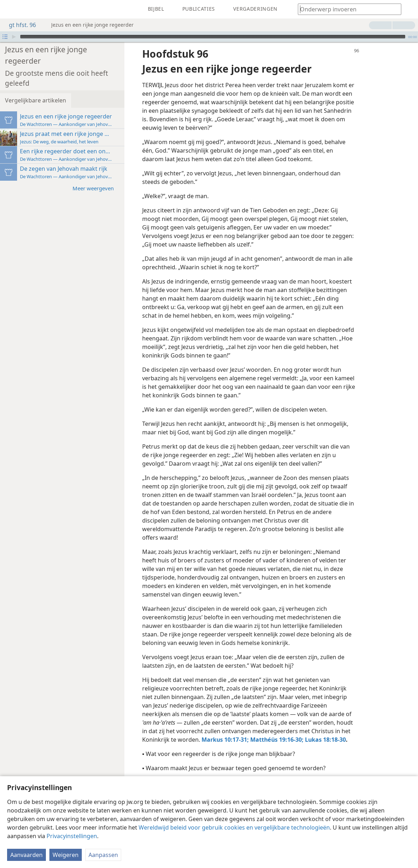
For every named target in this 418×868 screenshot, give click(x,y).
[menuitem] (11, 9)
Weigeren (66, 855)
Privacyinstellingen (72, 836)
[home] (11, 9)
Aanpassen (103, 855)
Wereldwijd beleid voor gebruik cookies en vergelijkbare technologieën (234, 827)
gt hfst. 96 (19, 25)
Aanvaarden (26, 855)
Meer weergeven (97, 177)
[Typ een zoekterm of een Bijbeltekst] (346, 9)
